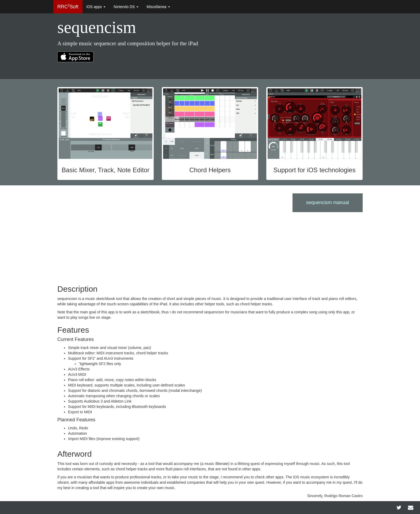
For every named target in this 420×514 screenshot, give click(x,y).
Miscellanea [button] (158, 7)
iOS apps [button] (96, 7)
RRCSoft (68, 6)
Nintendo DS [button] (126, 7)
